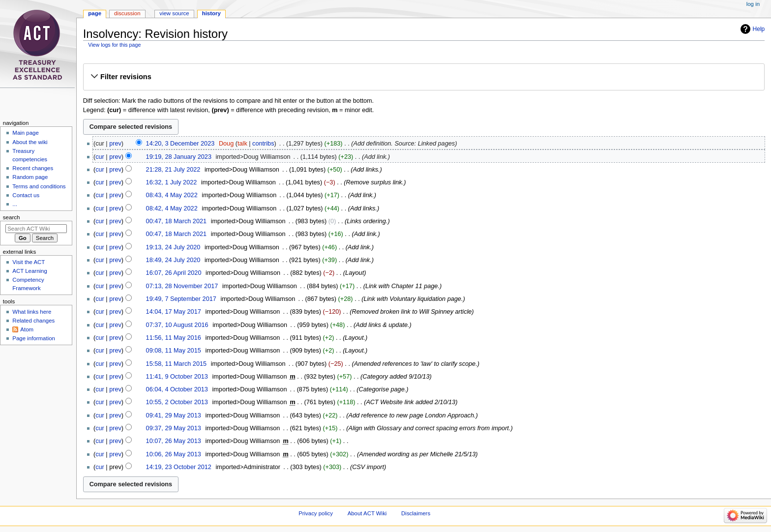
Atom (27, 329)
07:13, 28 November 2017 (182, 286)
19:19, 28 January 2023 (179, 157)
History (211, 13)
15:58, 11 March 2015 (176, 364)
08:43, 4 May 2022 (172, 195)
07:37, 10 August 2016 (177, 325)
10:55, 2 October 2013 (177, 402)
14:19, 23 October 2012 (179, 467)
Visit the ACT (29, 262)
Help (759, 29)
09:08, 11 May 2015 (174, 351)
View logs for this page (114, 45)
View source (174, 13)
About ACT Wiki (367, 513)
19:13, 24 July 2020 (173, 247)
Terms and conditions (39, 186)
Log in (753, 4)
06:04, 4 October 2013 (177, 389)
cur (100, 157)
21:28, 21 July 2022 (173, 170)
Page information (34, 338)
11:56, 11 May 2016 (174, 338)
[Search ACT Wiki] (36, 229)
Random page (30, 177)
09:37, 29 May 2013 (174, 428)
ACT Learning (30, 271)
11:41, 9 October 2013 (177, 377)
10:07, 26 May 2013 (174, 441)
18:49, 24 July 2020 (173, 260)
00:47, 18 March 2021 (176, 221)
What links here (32, 312)
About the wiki (30, 142)
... (15, 204)
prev (115, 144)
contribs (263, 144)
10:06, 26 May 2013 (174, 454)
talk (242, 144)
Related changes (33, 321)
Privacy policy (316, 513)
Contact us (26, 195)
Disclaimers (416, 513)
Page (95, 13)
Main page (26, 133)
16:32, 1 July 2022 (172, 182)
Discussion (127, 13)
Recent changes (33, 168)
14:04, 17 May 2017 (174, 312)
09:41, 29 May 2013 (174, 415)
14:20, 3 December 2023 (180, 144)
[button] (424, 77)
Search (12, 217)
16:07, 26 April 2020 (174, 273)
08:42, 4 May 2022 (172, 208)
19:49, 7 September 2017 (181, 299)
